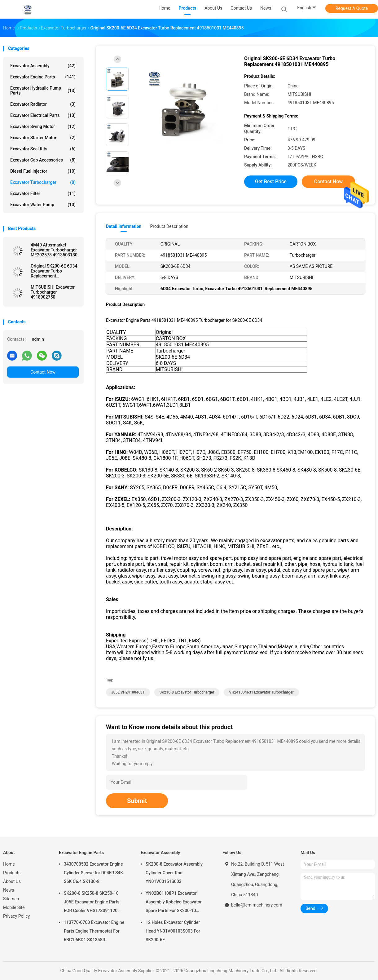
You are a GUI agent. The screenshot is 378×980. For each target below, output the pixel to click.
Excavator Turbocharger (43, 182)
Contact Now (43, 372)
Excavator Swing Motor (43, 126)
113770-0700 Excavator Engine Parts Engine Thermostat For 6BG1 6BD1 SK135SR (94, 931)
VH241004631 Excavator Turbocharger (261, 692)
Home (9, 864)
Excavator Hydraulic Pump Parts (43, 91)
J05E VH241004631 (128, 692)
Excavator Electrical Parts (43, 115)
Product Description (169, 226)
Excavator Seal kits (43, 149)
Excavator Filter (43, 193)
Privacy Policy (16, 916)
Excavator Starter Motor (43, 138)
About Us (12, 881)
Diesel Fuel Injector (43, 171)
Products (12, 873)
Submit (137, 801)
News (9, 890)
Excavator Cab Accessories (43, 160)
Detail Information (124, 226)
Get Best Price (271, 182)
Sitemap (11, 899)
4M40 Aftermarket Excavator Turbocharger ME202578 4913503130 (54, 250)
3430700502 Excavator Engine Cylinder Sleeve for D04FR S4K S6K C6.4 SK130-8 (93, 873)
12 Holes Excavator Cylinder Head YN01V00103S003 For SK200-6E (173, 931)
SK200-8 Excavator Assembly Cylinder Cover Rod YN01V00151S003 (174, 873)
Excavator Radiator (43, 104)
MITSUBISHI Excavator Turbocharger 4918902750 (53, 292)
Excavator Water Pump (43, 205)
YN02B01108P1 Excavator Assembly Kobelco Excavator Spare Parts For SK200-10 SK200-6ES (174, 903)
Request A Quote (352, 8)
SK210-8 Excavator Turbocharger (187, 692)
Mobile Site (14, 907)
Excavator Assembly (43, 66)
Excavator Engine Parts (43, 77)
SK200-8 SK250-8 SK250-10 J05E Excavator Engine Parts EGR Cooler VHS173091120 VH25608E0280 (92, 903)
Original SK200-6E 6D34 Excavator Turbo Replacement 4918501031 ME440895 (54, 271)
